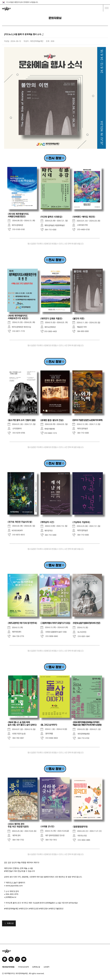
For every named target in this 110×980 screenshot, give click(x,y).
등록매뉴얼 (36, 967)
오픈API (46, 967)
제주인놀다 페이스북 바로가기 (11, 959)
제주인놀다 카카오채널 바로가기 (5, 959)
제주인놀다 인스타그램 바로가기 (17, 959)
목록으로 (9, 923)
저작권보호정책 (23, 967)
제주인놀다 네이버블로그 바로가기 (24, 959)
